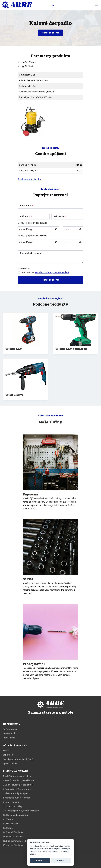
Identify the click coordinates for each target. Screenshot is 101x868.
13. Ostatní (8, 828)
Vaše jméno (27, 206)
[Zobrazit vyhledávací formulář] (50, 5)
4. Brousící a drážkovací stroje (17, 789)
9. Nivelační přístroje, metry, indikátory (21, 811)
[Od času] (73, 229)
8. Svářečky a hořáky (13, 806)
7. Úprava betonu (11, 802)
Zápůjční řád (9, 755)
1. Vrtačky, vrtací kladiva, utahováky (19, 776)
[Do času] (73, 242)
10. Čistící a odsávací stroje (16, 815)
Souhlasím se (45, 272)
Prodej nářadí (9, 738)
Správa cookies (10, 763)
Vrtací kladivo (14, 395)
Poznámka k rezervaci (31, 253)
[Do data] (38, 242)
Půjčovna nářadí (10, 729)
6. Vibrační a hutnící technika (16, 798)
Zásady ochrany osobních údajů (18, 759)
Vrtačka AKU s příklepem (71, 349)
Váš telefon (60, 216)
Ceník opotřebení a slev (30, 179)
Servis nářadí (9, 733)
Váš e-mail (26, 216)
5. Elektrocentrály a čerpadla (16, 793)
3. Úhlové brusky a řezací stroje (18, 785)
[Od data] (38, 229)
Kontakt (7, 750)
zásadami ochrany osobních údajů (52, 272)
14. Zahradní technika (13, 832)
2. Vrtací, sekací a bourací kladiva (18, 780)
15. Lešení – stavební (13, 837)
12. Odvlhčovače (11, 824)
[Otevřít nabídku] (97, 5)
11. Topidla (8, 819)
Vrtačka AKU (14, 349)
